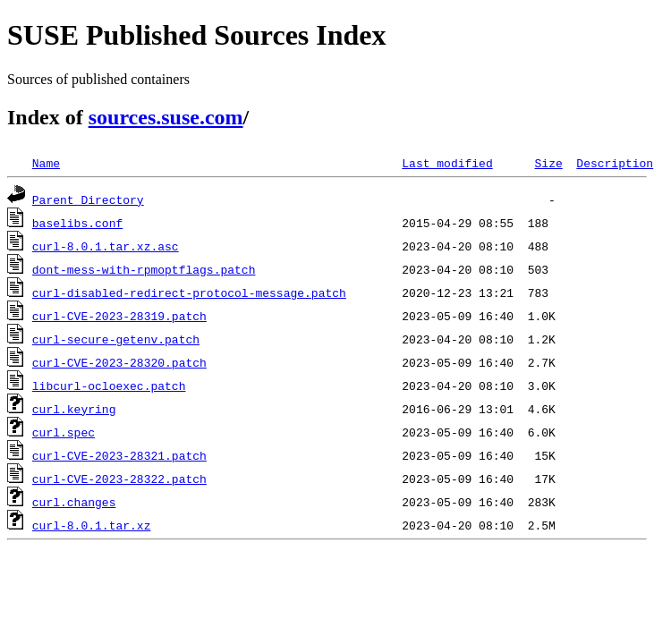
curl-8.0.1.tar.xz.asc (106, 246)
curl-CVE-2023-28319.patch (119, 316)
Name (46, 163)
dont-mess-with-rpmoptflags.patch (144, 269)
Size (548, 163)
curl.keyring (74, 409)
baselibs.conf (77, 223)
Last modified (447, 163)
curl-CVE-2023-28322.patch (119, 479)
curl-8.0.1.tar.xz (92, 525)
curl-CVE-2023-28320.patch (119, 362)
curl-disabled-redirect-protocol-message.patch (189, 292)
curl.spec (64, 432)
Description (615, 163)
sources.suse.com (166, 117)
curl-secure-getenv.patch (116, 339)
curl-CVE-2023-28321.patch (119, 455)
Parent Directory (88, 199)
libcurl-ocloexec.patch (109, 386)
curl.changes (74, 502)
